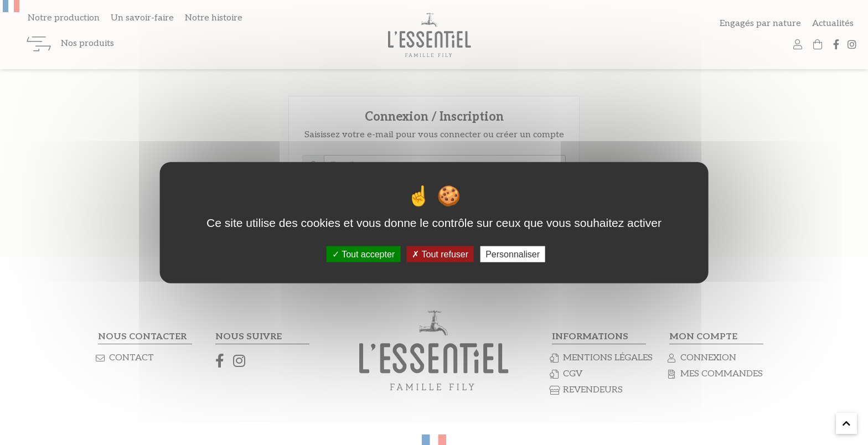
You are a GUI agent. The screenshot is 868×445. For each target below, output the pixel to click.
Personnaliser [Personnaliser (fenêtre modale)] (513, 254)
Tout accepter (363, 254)
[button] (846, 423)
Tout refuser (440, 254)
